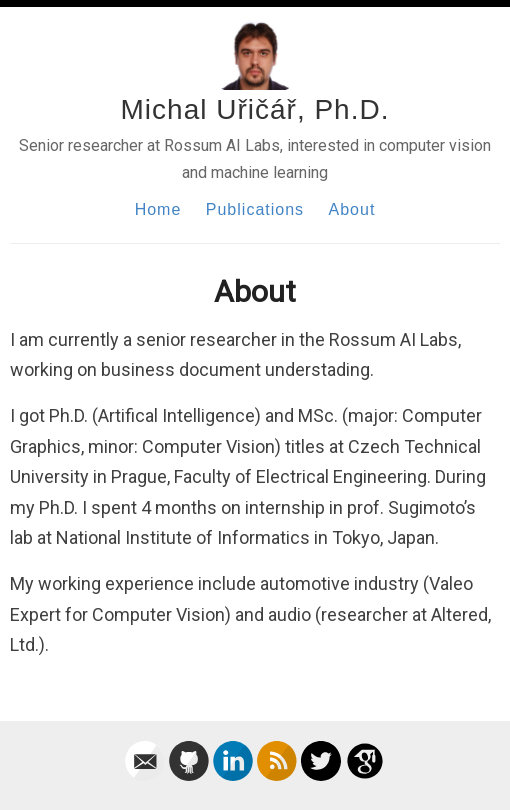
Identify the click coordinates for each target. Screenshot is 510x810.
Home (158, 209)
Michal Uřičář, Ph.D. (255, 109)
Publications (255, 209)
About (352, 209)
